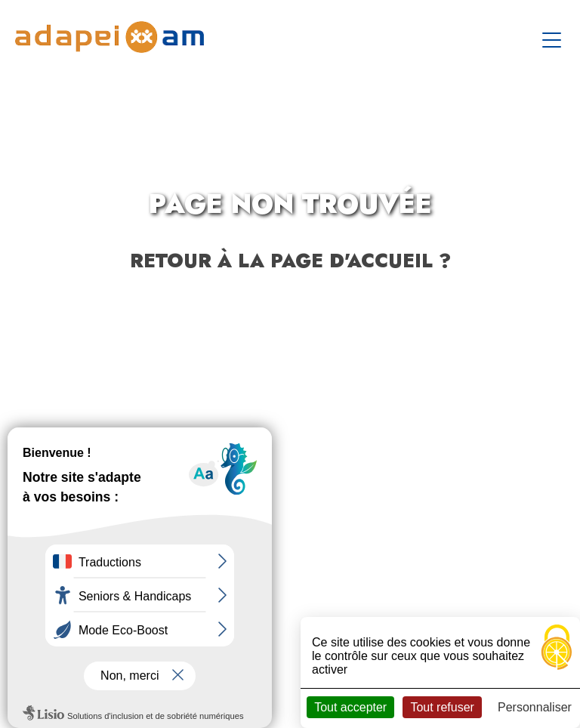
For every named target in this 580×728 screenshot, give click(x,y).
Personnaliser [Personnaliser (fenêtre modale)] (535, 707)
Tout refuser (442, 707)
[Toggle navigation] (554, 37)
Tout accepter (350, 707)
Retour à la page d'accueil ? (290, 261)
